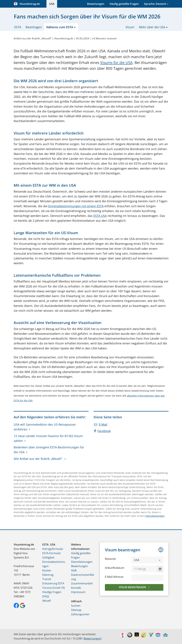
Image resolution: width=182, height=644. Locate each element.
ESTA (18, 27)
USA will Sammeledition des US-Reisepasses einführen (45, 427)
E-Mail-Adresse (114, 577)
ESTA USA (100, 216)
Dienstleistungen (155, 516)
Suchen (76, 606)
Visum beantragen (133, 587)
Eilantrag (48, 575)
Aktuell (47, 601)
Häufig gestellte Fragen (124, 4)
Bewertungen (96, 4)
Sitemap (76, 610)
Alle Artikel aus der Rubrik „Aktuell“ (38, 459)
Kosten (47, 570)
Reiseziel (110, 559)
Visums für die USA (116, 63)
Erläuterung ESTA (53, 583)
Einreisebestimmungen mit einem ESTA (76, 206)
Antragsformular (53, 549)
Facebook (102, 431)
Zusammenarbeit (82, 583)
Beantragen (34, 27)
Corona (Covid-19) (54, 588)
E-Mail (101, 424)
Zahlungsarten (80, 614)
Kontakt (76, 588)
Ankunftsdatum (115, 568)
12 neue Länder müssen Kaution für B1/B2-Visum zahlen (48, 438)
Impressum (78, 592)
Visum (130, 27)
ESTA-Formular (52, 553)
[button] (147, 560)
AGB (74, 570)
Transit (47, 579)
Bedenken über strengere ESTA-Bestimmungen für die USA (49, 450)
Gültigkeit (48, 557)
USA (52, 4)
